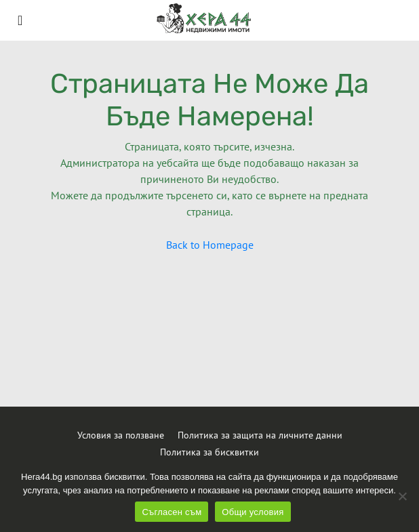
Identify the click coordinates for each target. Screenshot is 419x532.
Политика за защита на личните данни (260, 435)
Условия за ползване (121, 435)
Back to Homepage (210, 245)
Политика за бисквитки (209, 452)
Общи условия (253, 512)
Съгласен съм (172, 512)
